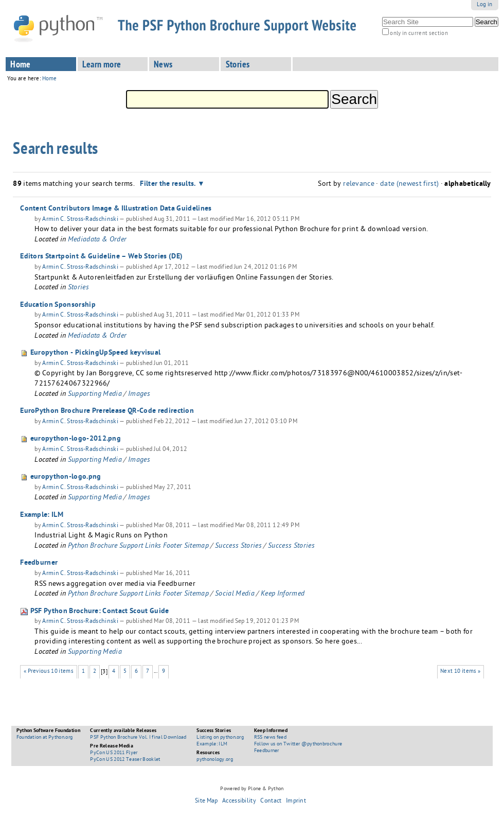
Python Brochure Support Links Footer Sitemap (138, 546)
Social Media (235, 594)
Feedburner (39, 563)
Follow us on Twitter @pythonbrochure (298, 744)
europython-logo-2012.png (76, 439)
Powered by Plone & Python (252, 789)
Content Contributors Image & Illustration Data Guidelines (116, 209)
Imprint (296, 802)
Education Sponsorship (58, 305)
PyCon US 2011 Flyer (114, 753)
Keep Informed (283, 594)
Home (21, 65)
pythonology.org (215, 760)
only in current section (419, 34)
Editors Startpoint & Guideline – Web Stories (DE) (101, 257)
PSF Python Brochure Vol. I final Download (138, 738)
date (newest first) (409, 185)
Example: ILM (42, 515)
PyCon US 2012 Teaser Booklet (125, 760)
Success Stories (238, 546)
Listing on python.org (220, 738)
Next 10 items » (460, 672)
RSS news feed (270, 738)
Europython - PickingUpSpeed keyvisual (96, 353)
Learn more (102, 65)
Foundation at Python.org (45, 738)
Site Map (206, 802)
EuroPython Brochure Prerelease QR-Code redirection (107, 411)
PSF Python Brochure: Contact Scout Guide (100, 612)
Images (139, 395)
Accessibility (239, 802)
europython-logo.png (66, 477)
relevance (359, 185)
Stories (238, 65)
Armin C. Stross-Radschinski (80, 220)
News (163, 65)
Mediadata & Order (97, 240)
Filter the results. (169, 184)
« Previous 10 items (49, 672)
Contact (271, 802)
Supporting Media (95, 395)
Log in (485, 5)
